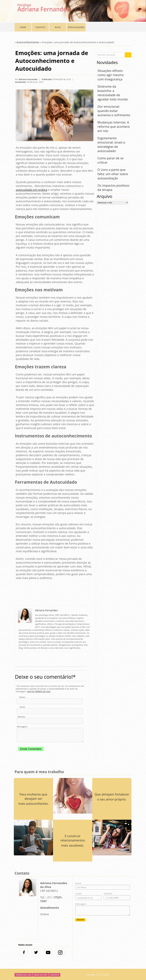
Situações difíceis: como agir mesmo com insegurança (111, 75)
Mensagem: (21, 727)
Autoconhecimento (28, 42)
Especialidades (76, 27)
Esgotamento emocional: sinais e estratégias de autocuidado (111, 144)
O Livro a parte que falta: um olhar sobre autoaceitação (113, 174)
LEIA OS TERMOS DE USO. (39, 691)
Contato (40, 27)
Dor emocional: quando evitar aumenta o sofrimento (114, 111)
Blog (58, 27)
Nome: (22, 697)
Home (23, 27)
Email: (22, 707)
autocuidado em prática (32, 190)
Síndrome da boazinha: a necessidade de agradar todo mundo (113, 93)
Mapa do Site (40, 975)
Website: (21, 717)
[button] (128, 55)
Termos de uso (23, 975)
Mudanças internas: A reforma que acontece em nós (114, 126)
